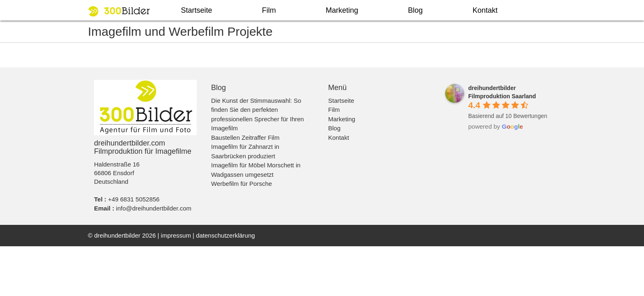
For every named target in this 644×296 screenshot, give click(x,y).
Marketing (342, 10)
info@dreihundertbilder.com (154, 208)
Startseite (197, 10)
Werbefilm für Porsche (241, 184)
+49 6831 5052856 (134, 199)
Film (269, 10)
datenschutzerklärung (225, 235)
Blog (415, 10)
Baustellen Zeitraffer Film (245, 138)
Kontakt (485, 10)
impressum (176, 235)
